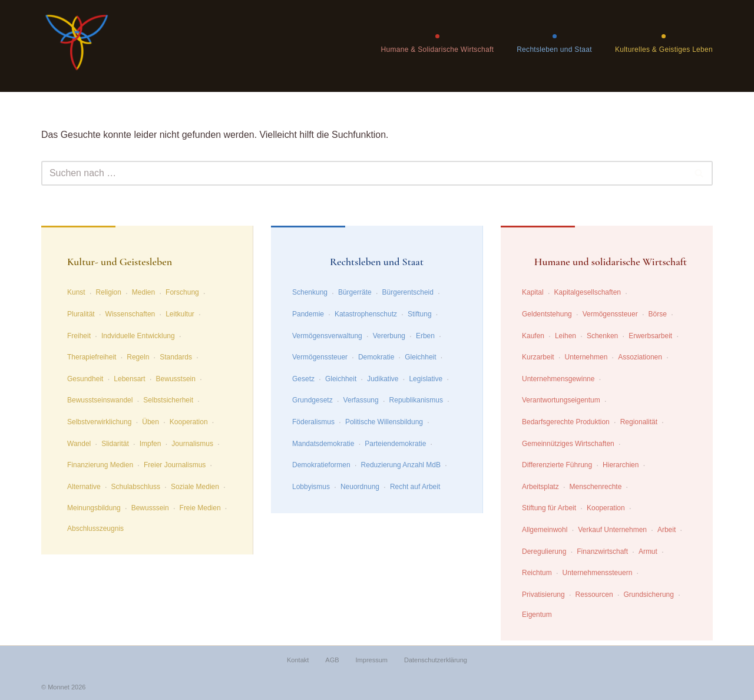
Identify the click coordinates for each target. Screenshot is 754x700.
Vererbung (389, 336)
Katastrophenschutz (366, 314)
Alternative (84, 487)
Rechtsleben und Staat (554, 49)
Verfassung (361, 401)
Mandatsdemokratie (323, 444)
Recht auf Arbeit (415, 487)
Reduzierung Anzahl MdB (401, 465)
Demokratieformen (321, 465)
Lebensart (129, 379)
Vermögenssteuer (320, 357)
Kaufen (533, 336)
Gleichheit (420, 357)
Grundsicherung (649, 595)
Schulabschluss (136, 487)
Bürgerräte (355, 293)
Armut (648, 552)
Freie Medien (200, 509)
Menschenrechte (596, 487)
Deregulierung (544, 552)
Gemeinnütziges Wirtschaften (568, 444)
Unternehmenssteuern (598, 573)
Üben (151, 422)
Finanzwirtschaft (602, 552)
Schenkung (310, 293)
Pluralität (81, 314)
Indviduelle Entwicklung (138, 336)
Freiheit (79, 336)
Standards (176, 357)
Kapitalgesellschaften (588, 293)
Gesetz (303, 379)
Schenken (602, 336)
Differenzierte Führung (557, 465)
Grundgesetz (312, 401)
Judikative (383, 379)
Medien (143, 293)
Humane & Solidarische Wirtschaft (437, 49)
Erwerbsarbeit (650, 336)
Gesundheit (85, 379)
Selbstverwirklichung (99, 422)
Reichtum (537, 573)
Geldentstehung (547, 314)
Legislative (426, 379)
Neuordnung (360, 487)
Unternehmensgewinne (558, 379)
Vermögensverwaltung (327, 336)
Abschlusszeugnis (95, 529)
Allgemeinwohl (545, 530)
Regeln (138, 357)
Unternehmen (586, 357)
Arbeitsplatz (540, 487)
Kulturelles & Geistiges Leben (664, 49)
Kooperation (189, 422)
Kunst (76, 293)
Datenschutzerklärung (436, 661)
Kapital (533, 293)
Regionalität (639, 422)
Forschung (182, 293)
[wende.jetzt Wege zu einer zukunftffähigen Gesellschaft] (77, 46)
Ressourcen (594, 595)
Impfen (151, 444)
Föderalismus (313, 422)
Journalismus (192, 444)
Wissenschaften (130, 314)
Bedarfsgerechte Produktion (566, 422)
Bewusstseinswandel (100, 401)
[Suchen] (364, 173)
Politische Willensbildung (384, 422)
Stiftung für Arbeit (549, 509)
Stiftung (420, 314)
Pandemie (308, 314)
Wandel (79, 444)
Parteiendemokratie (395, 444)
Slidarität (115, 444)
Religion (109, 293)
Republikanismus (416, 401)
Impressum (372, 661)
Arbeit (667, 530)
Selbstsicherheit (168, 401)
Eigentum (537, 615)
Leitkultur (180, 314)
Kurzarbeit (538, 357)
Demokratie (376, 357)
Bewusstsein (176, 379)
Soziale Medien (195, 487)
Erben (425, 336)
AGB (332, 661)
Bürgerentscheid (408, 293)
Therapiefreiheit (92, 357)
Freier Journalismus (175, 465)
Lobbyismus (311, 487)
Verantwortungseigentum (561, 401)
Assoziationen (640, 357)
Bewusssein (150, 509)
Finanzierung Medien (100, 465)
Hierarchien (621, 465)
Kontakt (298, 661)
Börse (658, 314)
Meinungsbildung (94, 509)
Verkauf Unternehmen (612, 530)
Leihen (565, 336)
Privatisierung (543, 595)
